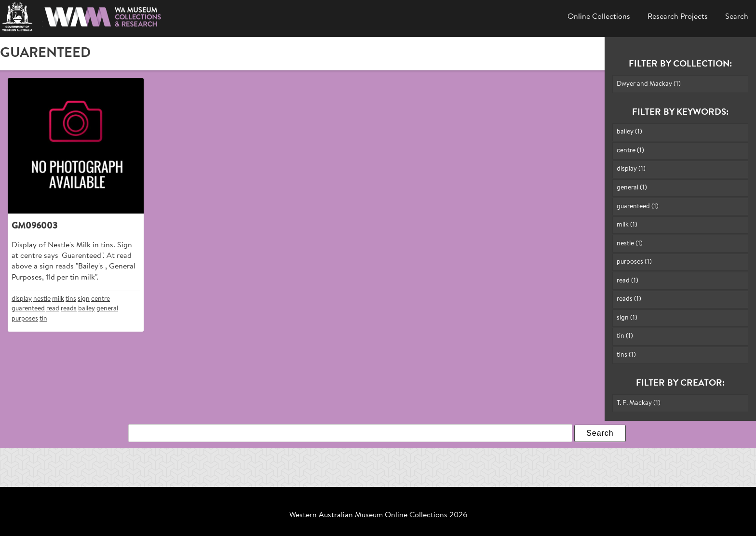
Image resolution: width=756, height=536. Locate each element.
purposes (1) (634, 262)
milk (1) (627, 225)
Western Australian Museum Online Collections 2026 (378, 515)
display (22, 299)
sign (84, 299)
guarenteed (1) (638, 207)
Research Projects (678, 17)
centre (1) (630, 151)
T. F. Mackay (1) (639, 403)
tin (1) (625, 336)
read (53, 309)
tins (71, 299)
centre (101, 299)
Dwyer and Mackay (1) (649, 84)
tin (43, 319)
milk (58, 299)
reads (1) (629, 299)
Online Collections (599, 17)
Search (737, 17)
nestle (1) (630, 244)
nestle (42, 299)
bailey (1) (629, 132)
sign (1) (627, 318)
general (107, 309)
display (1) (631, 169)
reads (69, 309)
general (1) (632, 188)
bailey (87, 309)
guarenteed (28, 309)
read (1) (628, 281)
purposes (25, 319)
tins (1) (626, 355)
